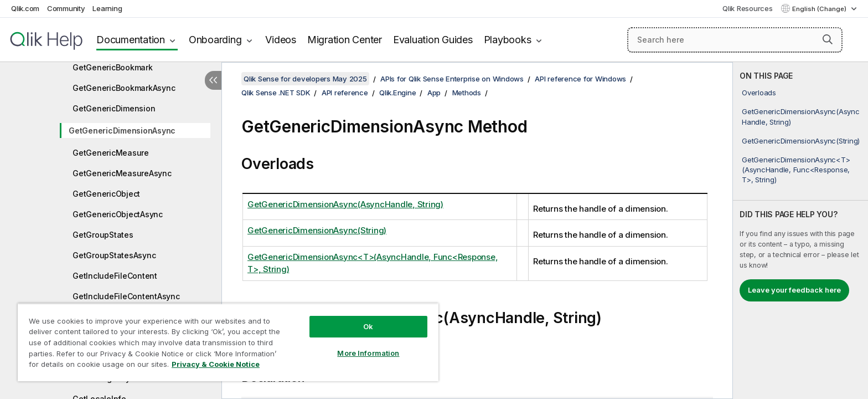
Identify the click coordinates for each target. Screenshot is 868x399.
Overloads (759, 93)
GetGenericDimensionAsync (122, 131)
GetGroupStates (103, 235)
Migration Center (345, 40)
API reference (345, 93)
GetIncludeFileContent (115, 276)
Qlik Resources (748, 8)
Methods (467, 93)
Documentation (131, 40)
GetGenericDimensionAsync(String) (801, 141)
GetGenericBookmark (113, 67)
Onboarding (215, 40)
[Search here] (735, 40)
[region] (228, 342)
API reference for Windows (580, 79)
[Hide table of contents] (213, 80)
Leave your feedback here (794, 290)
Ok (368, 326)
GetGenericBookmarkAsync (124, 88)
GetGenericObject (106, 194)
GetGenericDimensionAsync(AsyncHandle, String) (801, 116)
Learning (107, 8)
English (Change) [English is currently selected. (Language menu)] (820, 9)
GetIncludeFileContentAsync (126, 296)
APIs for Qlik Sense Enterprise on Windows (452, 79)
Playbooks (508, 40)
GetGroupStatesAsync (114, 255)
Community (66, 8)
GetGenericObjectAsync (118, 214)
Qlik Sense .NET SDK (276, 93)
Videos (281, 40)
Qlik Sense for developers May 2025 (305, 79)
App (434, 93)
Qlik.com (25, 8)
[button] (828, 39)
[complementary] (800, 231)
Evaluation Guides (433, 40)
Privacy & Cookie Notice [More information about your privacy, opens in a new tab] (216, 364)
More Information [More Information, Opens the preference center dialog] (368, 353)
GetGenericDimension (114, 108)
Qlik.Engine (397, 93)
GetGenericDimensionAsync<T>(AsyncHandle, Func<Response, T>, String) (796, 170)
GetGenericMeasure (111, 153)
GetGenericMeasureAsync (122, 173)
